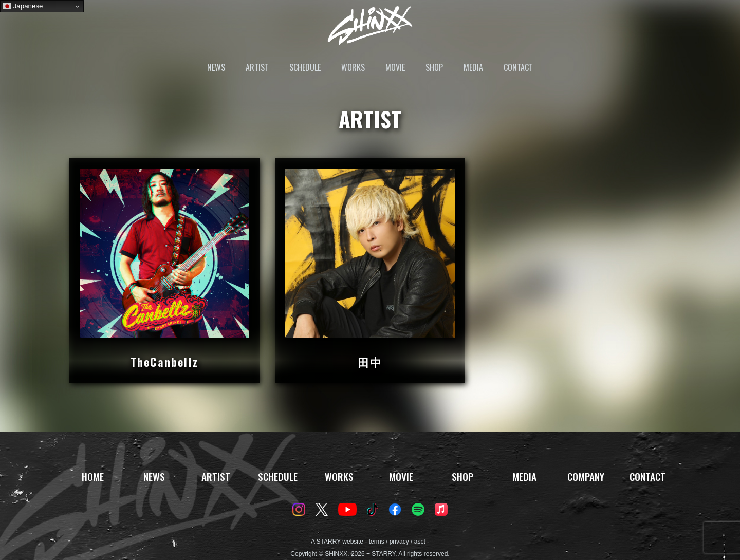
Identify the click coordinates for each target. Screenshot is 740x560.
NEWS (216, 67)
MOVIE (395, 67)
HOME (93, 477)
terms (377, 542)
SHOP (434, 67)
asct (420, 542)
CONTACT (518, 67)
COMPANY (586, 477)
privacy (399, 542)
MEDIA (473, 67)
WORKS (353, 67)
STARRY (329, 542)
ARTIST (257, 67)
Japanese (23, 6)
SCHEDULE (305, 67)
